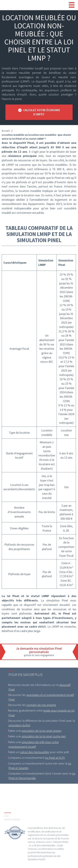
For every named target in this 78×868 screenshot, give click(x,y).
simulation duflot (19, 725)
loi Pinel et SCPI (55, 758)
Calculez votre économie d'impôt (42, 112)
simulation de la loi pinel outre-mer (44, 736)
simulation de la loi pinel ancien (41, 731)
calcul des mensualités (35, 752)
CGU (7, 816)
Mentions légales (12, 819)
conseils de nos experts (41, 705)
